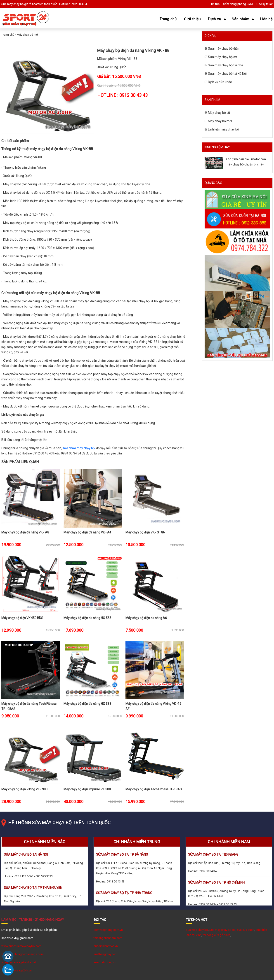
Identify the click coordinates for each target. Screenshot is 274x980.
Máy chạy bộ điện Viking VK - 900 (24, 789)
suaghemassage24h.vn (17, 970)
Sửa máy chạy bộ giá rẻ (16, 4)
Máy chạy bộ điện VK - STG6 (145, 532)
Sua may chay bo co (222, 930)
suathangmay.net (105, 954)
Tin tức (215, 4)
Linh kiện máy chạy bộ (223, 129)
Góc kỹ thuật (265, 4)
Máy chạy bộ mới (28, 35)
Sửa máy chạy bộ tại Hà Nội (227, 74)
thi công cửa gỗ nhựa (217, 935)
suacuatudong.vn (105, 962)
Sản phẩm (241, 19)
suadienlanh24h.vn (106, 946)
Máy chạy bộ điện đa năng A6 (146, 618)
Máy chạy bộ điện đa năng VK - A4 (87, 532)
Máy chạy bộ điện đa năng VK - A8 (25, 532)
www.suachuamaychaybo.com (21, 946)
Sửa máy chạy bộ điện (224, 49)
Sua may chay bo (197, 930)
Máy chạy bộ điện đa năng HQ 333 (87, 704)
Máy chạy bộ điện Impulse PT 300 (87, 789)
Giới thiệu (192, 19)
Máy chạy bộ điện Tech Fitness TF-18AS (154, 789)
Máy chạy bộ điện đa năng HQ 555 (87, 618)
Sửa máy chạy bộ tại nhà (226, 65)
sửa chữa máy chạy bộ (79, 448)
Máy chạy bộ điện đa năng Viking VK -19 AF (153, 706)
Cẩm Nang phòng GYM (238, 4)
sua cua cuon (246, 930)
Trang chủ (168, 19)
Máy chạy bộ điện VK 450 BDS (22, 618)
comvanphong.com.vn (108, 930)
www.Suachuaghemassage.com (22, 954)
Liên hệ (266, 19)
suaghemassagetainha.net (19, 962)
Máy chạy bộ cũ (219, 113)
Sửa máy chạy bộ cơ (222, 57)
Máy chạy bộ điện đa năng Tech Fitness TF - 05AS (29, 706)
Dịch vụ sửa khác (220, 82)
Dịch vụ (215, 19)
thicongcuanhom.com (108, 938)
